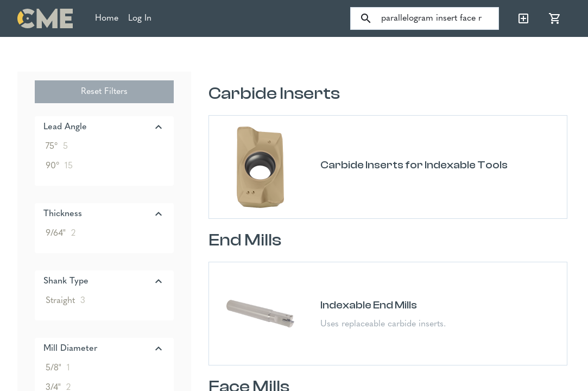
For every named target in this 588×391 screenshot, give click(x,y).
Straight (65, 301)
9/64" (61, 234)
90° (59, 166)
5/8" (58, 368)
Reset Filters (104, 92)
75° (57, 147)
